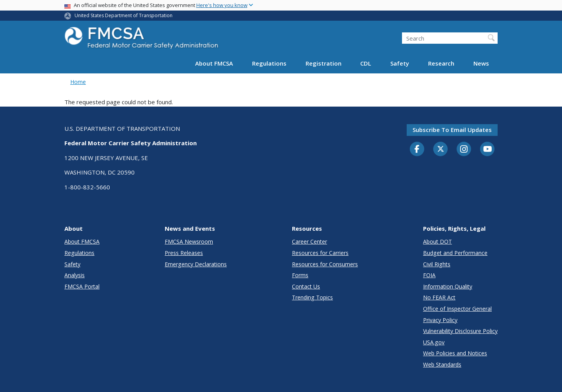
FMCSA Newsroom (189, 241)
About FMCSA (214, 63)
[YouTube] (487, 150)
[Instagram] (464, 150)
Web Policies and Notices (455, 353)
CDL (366, 63)
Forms (300, 275)
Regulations (269, 63)
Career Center (309, 241)
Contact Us (306, 286)
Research (441, 63)
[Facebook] (417, 150)
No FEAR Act (439, 297)
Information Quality (448, 286)
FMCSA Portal (82, 286)
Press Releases (184, 253)
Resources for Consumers (325, 264)
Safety (400, 63)
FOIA (429, 275)
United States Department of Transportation (124, 15)
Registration (324, 63)
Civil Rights (437, 264)
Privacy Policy (440, 320)
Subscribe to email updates (452, 130)
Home (78, 82)
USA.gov (434, 342)
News (481, 63)
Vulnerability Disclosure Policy (460, 331)
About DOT (438, 241)
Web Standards (442, 364)
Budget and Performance (455, 253)
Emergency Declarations (196, 264)
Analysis (75, 275)
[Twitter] (441, 149)
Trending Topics (312, 297)
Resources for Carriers (320, 253)
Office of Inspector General (457, 309)
